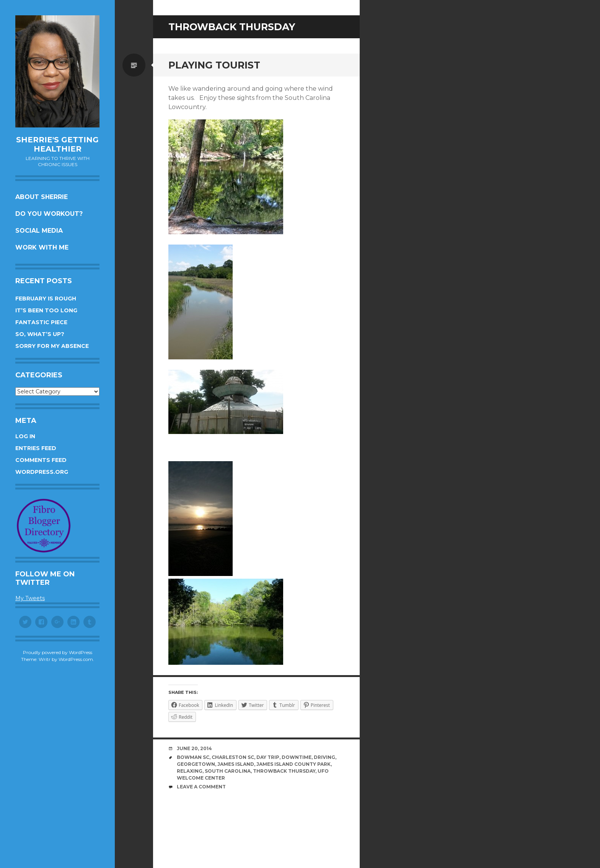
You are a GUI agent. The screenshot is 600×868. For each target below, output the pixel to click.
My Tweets (30, 598)
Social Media (39, 231)
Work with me (42, 247)
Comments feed (41, 460)
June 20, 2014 (194, 748)
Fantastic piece (41, 322)
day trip (268, 757)
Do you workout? (49, 214)
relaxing (190, 771)
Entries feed (36, 448)
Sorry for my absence (52, 346)
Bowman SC (193, 757)
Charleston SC (233, 757)
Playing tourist (214, 65)
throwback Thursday (284, 771)
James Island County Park (293, 764)
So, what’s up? (40, 334)
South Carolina (228, 771)
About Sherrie (42, 197)
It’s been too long (46, 310)
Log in (25, 436)
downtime (297, 757)
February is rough (46, 299)
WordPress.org (42, 472)
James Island (236, 764)
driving (324, 757)
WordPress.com (76, 659)
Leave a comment (201, 787)
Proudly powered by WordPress (58, 652)
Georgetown (196, 764)
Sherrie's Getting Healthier (57, 144)
